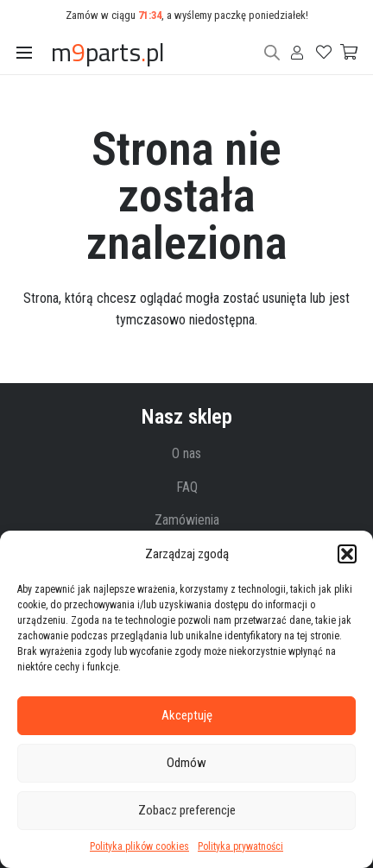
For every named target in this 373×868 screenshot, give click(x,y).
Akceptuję (187, 715)
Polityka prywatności (240, 846)
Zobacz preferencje (187, 810)
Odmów (186, 763)
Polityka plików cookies (139, 846)
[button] (347, 554)
